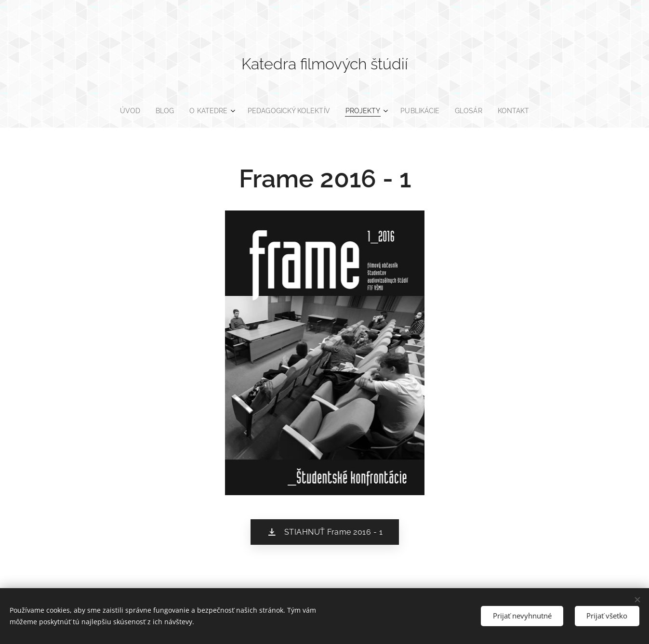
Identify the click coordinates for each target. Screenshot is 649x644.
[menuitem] (125, 111)
